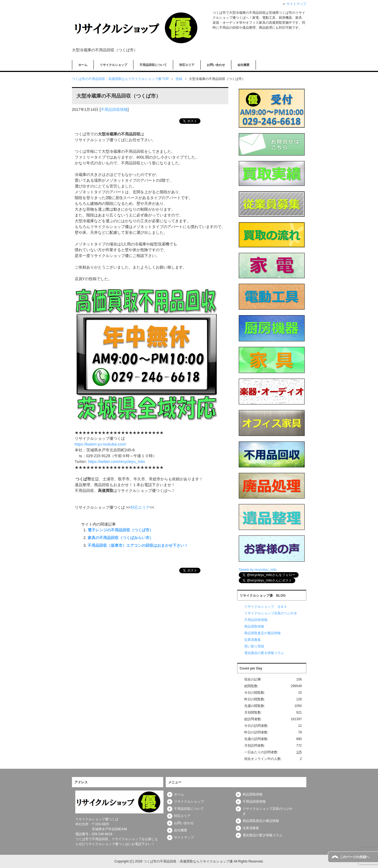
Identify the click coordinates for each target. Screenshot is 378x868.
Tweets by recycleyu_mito (258, 570)
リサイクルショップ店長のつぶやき (271, 613)
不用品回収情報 (114, 109)
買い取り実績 (254, 646)
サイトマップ (184, 837)
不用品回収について (153, 65)
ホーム (83, 65)
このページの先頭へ (355, 857)
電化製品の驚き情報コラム (264, 653)
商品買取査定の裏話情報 (262, 633)
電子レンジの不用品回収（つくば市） (120, 530)
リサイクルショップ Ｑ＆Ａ (266, 607)
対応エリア (187, 65)
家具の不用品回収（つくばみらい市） (120, 538)
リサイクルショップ (113, 65)
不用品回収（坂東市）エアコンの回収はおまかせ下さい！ (138, 545)
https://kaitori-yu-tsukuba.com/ (100, 444)
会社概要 (243, 65)
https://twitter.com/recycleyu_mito (117, 462)
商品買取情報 (254, 626)
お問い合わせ (216, 65)
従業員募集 (253, 640)
